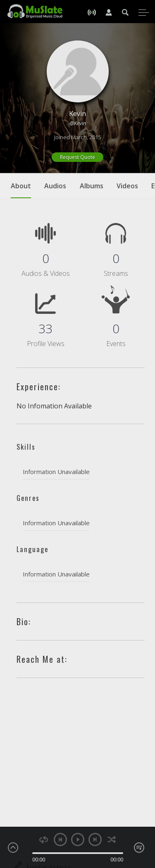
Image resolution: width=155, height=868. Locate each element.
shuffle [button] (112, 840)
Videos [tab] (127, 186)
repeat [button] (44, 840)
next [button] (95, 840)
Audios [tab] (55, 186)
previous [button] (60, 840)
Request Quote (77, 157)
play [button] (78, 840)
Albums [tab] (92, 186)
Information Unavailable (56, 472)
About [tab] (21, 190)
